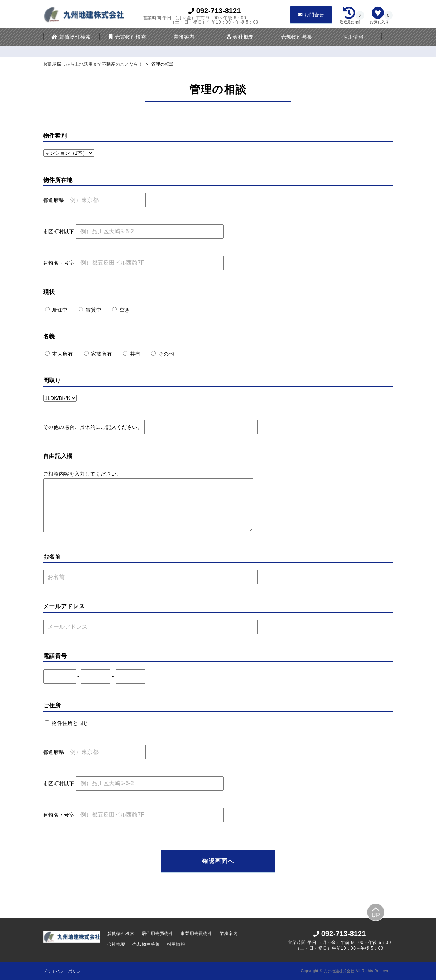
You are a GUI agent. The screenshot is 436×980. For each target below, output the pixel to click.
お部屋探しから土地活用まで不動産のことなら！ (94, 64)
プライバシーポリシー (64, 971)
